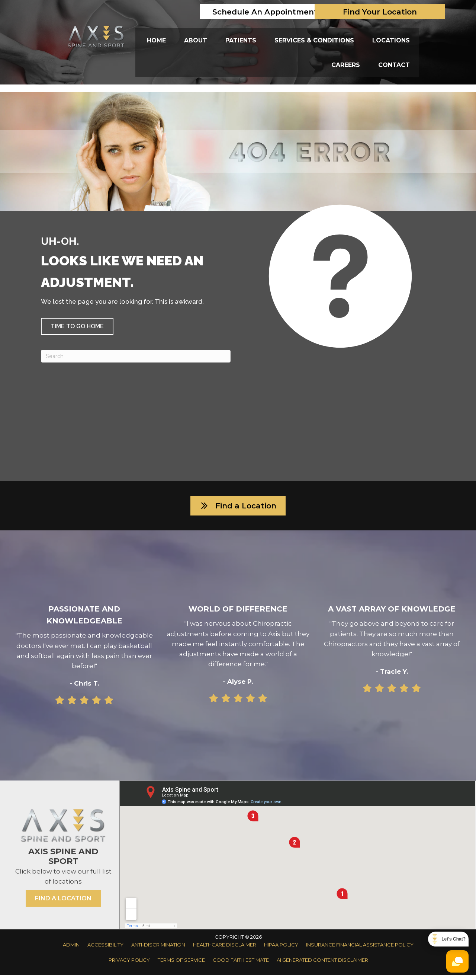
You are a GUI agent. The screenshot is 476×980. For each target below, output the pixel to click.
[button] (77, 326)
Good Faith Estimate (241, 965)
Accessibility (105, 949)
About (196, 40)
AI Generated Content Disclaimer (322, 965)
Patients (241, 40)
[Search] (136, 356)
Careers (346, 65)
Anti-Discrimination (158, 949)
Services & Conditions (314, 40)
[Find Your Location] (380, 11)
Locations (391, 40)
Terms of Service (181, 965)
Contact (394, 65)
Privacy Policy (129, 965)
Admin (71, 949)
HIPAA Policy (281, 949)
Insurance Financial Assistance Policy (360, 949)
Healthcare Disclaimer (225, 949)
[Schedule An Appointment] (265, 11)
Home (156, 40)
